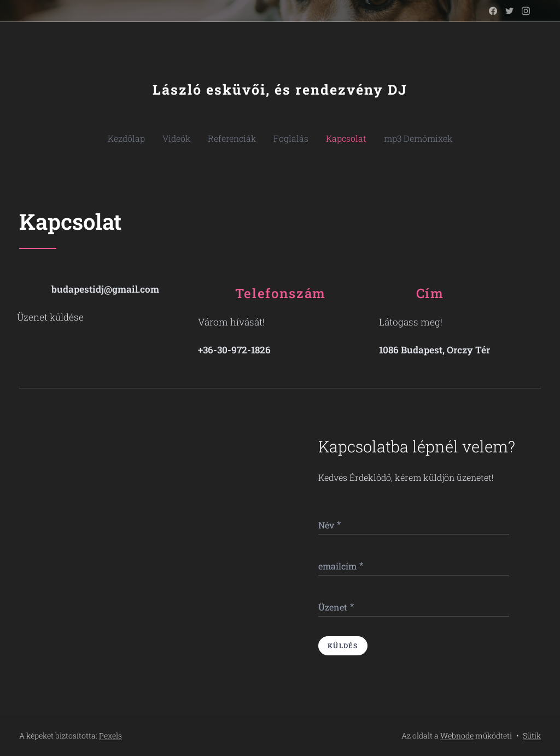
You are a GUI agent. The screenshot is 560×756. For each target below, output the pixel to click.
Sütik (532, 735)
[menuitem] (144, 138)
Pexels (110, 735)
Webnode (457, 735)
